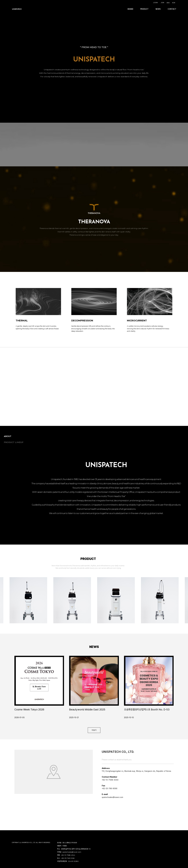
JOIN (162, 3)
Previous (166, 567)
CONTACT (172, 9)
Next (171, 567)
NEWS (158, 9)
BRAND (130, 9)
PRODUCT (144, 9)
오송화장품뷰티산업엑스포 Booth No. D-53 (147, 710)
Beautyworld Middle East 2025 (87, 710)
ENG (168, 3)
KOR (174, 3)
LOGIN (155, 3)
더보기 (94, 730)
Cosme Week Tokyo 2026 (29, 710)
